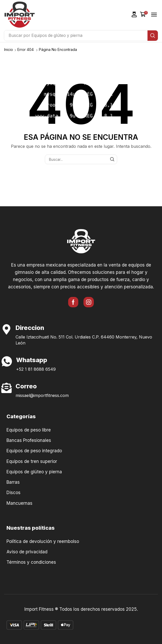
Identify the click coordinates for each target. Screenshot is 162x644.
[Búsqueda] (153, 36)
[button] (134, 14)
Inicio (9, 49)
